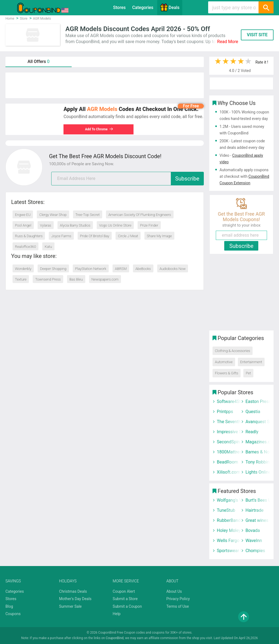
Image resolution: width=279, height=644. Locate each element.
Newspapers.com (105, 279)
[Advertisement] (105, 85)
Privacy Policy (178, 599)
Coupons (13, 614)
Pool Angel (23, 225)
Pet (248, 373)
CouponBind (115, 638)
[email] (128, 179)
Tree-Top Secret (88, 215)
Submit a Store (125, 599)
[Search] (266, 7)
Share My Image (159, 236)
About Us (174, 591)
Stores (119, 7)
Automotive (224, 362)
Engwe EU (23, 215)
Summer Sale (70, 606)
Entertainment (251, 362)
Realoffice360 (25, 247)
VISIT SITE (257, 35)
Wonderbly (23, 269)
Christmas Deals (73, 591)
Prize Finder (149, 225)
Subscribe (187, 179)
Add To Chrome (99, 129)
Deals (170, 7)
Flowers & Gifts (227, 373)
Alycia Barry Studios (75, 225)
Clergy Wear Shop (53, 215)
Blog (9, 606)
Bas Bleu (76, 279)
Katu (48, 247)
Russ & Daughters (29, 236)
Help (117, 614)
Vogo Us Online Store (115, 225)
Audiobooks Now (173, 269)
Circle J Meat (128, 236)
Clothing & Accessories (233, 351)
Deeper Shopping (53, 269)
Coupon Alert (124, 591)
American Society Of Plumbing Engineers (140, 215)
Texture (21, 279)
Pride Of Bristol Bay (95, 236)
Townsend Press (48, 279)
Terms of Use (178, 606)
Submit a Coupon (127, 606)
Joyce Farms (61, 236)
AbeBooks (143, 269)
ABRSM (121, 269)
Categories (143, 7)
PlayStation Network (91, 269)
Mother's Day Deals (75, 599)
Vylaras (46, 225)
